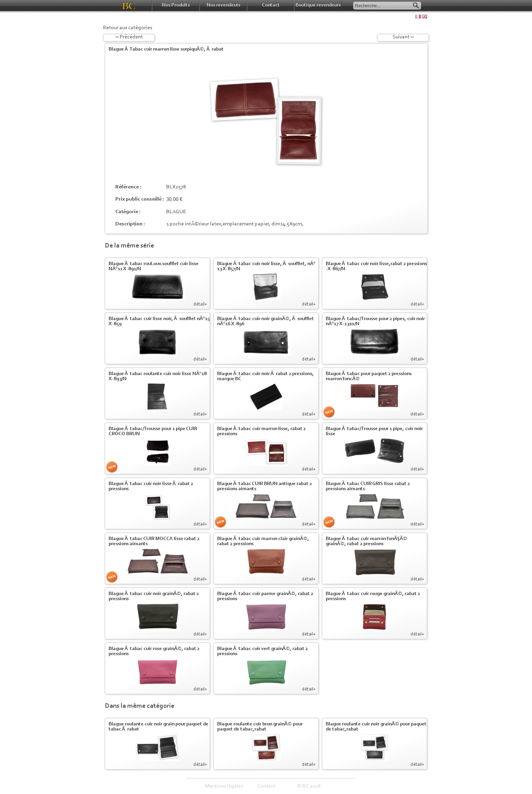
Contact (271, 5)
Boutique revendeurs (318, 5)
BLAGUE (176, 212)
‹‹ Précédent (129, 37)
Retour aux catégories (128, 28)
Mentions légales (224, 786)
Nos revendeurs (223, 5)
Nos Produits (176, 5)
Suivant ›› (403, 37)
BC (128, 6)
